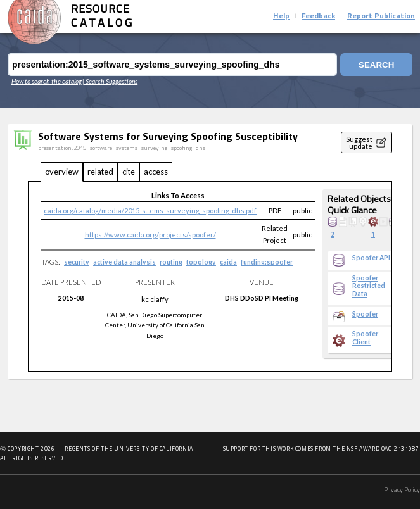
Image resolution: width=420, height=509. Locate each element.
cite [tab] (129, 172)
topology (201, 262)
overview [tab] (62, 172)
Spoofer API (371, 258)
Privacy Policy (402, 490)
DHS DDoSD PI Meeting (262, 298)
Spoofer (365, 314)
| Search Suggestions (110, 81)
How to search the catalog (47, 81)
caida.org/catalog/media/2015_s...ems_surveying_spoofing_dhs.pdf (150, 211)
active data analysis (124, 262)
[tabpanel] (210, 277)
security (77, 262)
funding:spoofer (267, 262)
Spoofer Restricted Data (369, 286)
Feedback (318, 16)
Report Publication (381, 16)
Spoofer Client (365, 337)
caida (228, 262)
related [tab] (100, 172)
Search (376, 65)
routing (171, 262)
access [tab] (156, 172)
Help (281, 16)
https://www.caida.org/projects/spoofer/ (150, 235)
